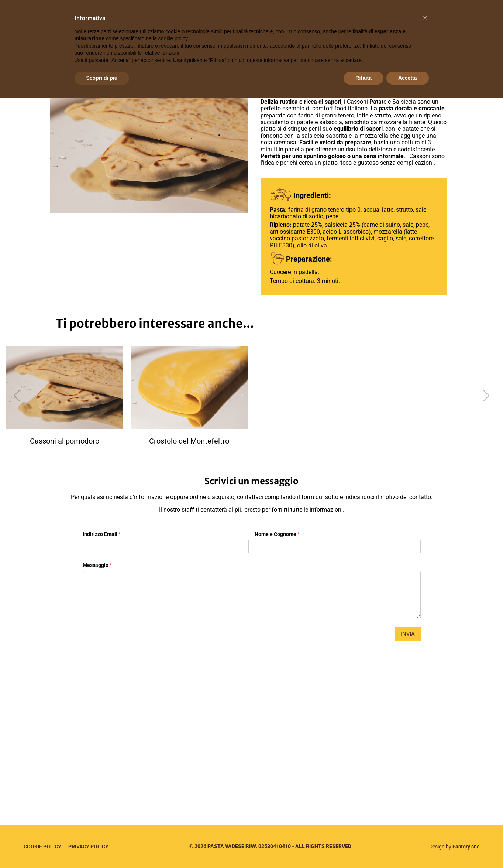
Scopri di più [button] (102, 78)
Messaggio (97, 565)
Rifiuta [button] (364, 78)
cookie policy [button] (173, 38)
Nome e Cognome (277, 534)
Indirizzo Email (102, 534)
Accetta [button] (408, 78)
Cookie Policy (42, 847)
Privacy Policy (88, 847)
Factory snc (466, 847)
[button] (425, 18)
